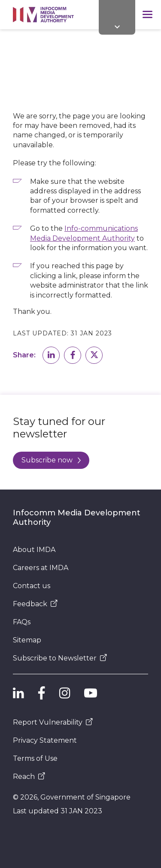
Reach (29, 777)
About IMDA (34, 550)
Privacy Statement (45, 740)
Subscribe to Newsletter (60, 658)
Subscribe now (51, 460)
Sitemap (27, 640)
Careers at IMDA (41, 568)
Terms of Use (35, 758)
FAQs (22, 622)
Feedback (35, 604)
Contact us (32, 586)
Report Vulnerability (53, 722)
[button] (51, 355)
